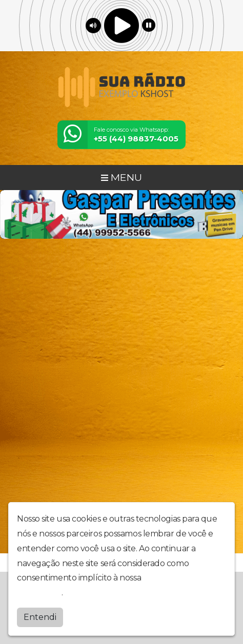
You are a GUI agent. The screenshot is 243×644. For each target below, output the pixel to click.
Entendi (40, 615)
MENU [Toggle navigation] (121, 177)
